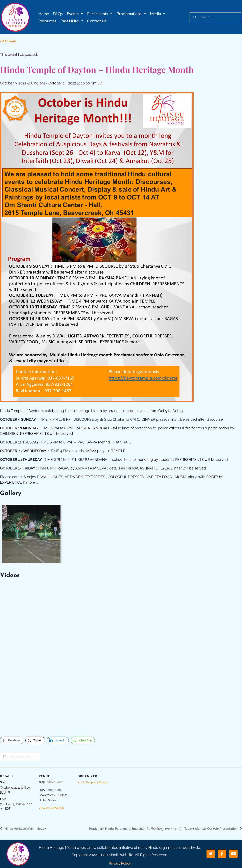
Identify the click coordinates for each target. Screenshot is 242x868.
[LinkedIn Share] (58, 740)
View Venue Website (52, 808)
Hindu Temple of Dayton (93, 782)
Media (158, 14)
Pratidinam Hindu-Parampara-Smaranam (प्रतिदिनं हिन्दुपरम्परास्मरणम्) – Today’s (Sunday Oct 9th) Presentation (164, 828)
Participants (100, 14)
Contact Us (97, 21)
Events (75, 14)
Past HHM (72, 21)
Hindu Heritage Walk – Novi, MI (26, 828)
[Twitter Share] (35, 740)
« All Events (8, 41)
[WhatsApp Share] (83, 740)
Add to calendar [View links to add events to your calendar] (21, 757)
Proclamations (131, 14)
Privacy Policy (120, 863)
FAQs (58, 14)
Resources (47, 21)
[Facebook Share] (12, 740)
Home (44, 14)
